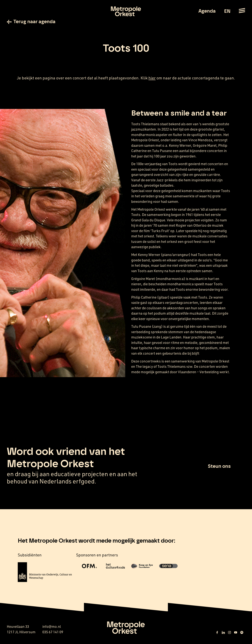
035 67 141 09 (53, 632)
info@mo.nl (52, 626)
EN (227, 11)
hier (152, 78)
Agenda (207, 11)
